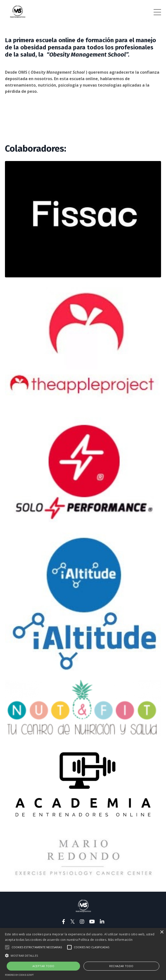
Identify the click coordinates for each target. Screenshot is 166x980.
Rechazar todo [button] (121, 966)
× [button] (162, 932)
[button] (83, 955)
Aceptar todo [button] (43, 966)
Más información (120, 940)
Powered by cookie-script (19, 975)
